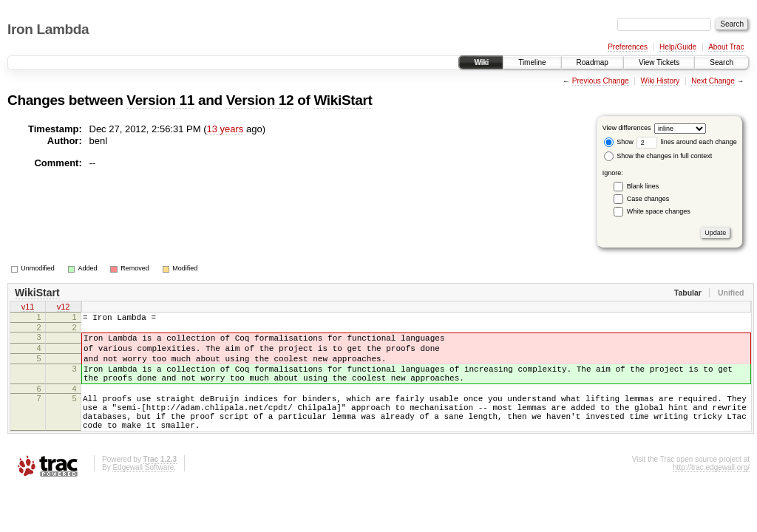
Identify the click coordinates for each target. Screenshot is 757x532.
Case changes (648, 199)
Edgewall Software (143, 492)
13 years (225, 129)
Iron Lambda (48, 29)
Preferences (628, 47)
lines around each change (687, 142)
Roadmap (593, 62)
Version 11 (160, 100)
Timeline (532, 62)
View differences (627, 128)
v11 (28, 308)
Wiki (481, 62)
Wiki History (661, 81)
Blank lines (643, 186)
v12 (64, 308)
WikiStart (343, 100)
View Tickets (659, 62)
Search (722, 62)
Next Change (713, 81)
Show (619, 142)
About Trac (726, 47)
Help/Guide (678, 47)
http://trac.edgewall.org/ (711, 492)
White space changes (659, 211)
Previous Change (601, 81)
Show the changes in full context (658, 156)
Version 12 (260, 100)
